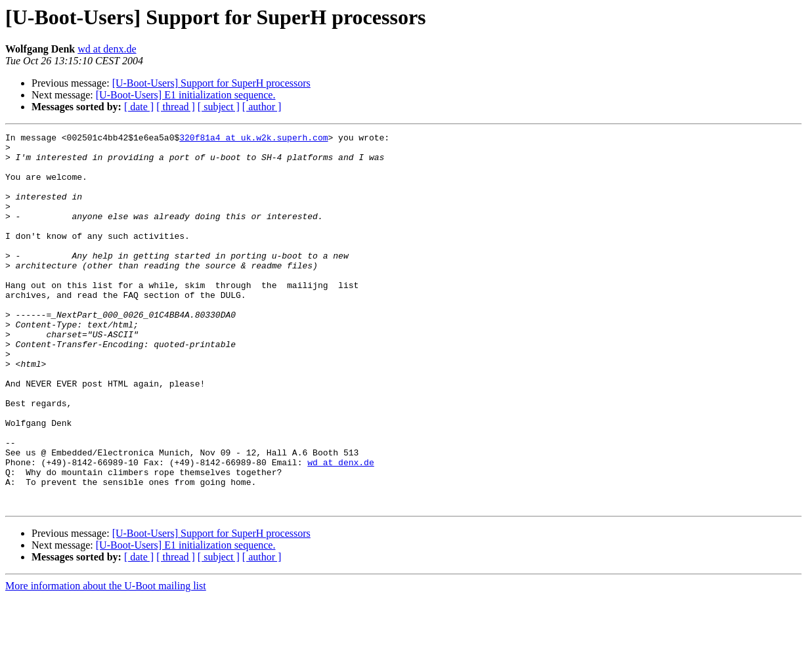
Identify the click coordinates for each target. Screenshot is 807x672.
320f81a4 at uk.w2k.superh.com (253, 139)
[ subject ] (219, 107)
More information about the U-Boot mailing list (106, 661)
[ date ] (139, 107)
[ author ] (262, 107)
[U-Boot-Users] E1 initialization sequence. (186, 95)
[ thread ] (176, 107)
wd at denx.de (107, 49)
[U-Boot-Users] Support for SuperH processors (211, 83)
